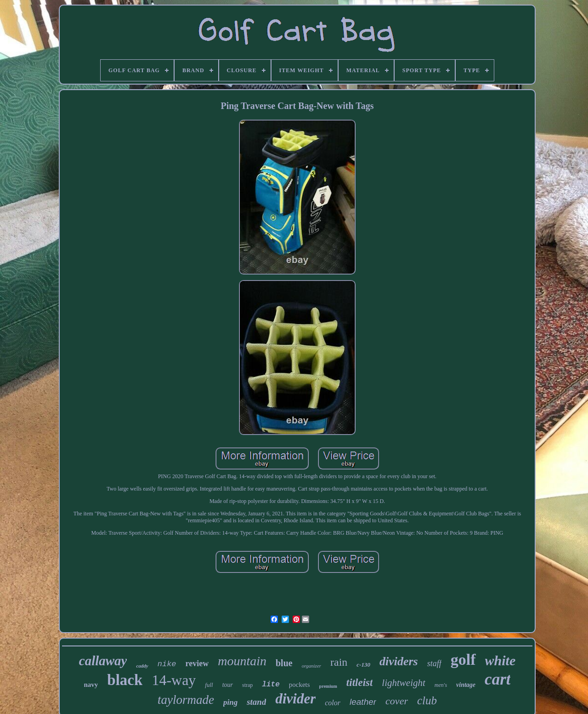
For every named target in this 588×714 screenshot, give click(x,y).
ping (230, 702)
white (500, 660)
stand (256, 702)
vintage (466, 685)
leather (363, 702)
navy (91, 685)
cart (498, 679)
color (333, 703)
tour (228, 685)
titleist (360, 683)
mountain (242, 661)
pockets (300, 685)
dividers (399, 661)
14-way (174, 680)
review (197, 663)
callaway (103, 661)
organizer (311, 666)
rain (339, 662)
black (125, 680)
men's (441, 685)
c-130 (363, 665)
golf (463, 660)
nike (167, 664)
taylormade (186, 700)
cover (397, 701)
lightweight (404, 683)
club (427, 700)
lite (271, 685)
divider (295, 699)
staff (434, 663)
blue (284, 663)
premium (328, 686)
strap (247, 685)
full (209, 685)
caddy (142, 666)
